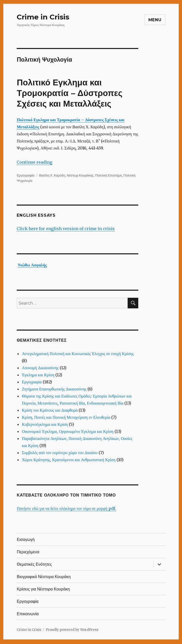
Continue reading (35, 162)
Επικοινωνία (28, 614)
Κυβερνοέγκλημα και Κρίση (45, 424)
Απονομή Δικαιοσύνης (40, 368)
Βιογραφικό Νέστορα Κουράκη (44, 577)
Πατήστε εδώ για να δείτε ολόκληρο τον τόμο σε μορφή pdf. (66, 508)
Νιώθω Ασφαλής (32, 265)
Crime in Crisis (43, 17)
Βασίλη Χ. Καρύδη (52, 175)
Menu (155, 20)
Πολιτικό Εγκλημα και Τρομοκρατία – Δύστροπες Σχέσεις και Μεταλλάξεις (70, 93)
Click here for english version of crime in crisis (66, 229)
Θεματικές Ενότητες (34, 564)
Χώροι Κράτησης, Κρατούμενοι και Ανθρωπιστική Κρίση (69, 460)
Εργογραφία (26, 175)
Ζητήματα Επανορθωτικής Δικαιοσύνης (54, 389)
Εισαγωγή (26, 540)
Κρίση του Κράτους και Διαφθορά (50, 410)
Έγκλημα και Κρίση (38, 375)
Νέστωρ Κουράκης (80, 175)
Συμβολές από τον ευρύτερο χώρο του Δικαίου (60, 453)
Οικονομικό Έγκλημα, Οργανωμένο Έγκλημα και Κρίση (68, 431)
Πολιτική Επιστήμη (108, 175)
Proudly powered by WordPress (72, 630)
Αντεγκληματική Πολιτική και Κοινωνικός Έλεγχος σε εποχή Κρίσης (78, 354)
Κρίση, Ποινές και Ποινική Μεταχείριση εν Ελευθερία (66, 417)
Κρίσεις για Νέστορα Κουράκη (43, 589)
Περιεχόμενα (28, 552)
